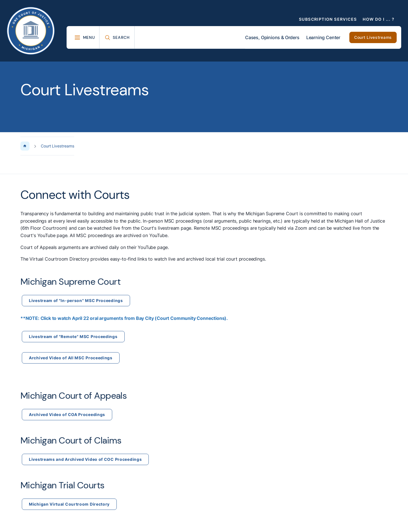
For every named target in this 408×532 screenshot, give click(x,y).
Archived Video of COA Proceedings (67, 414)
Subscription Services (328, 19)
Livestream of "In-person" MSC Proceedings (76, 300)
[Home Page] (25, 146)
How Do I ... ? (379, 19)
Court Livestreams (373, 37)
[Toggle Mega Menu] (85, 37)
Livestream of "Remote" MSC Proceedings (73, 336)
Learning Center (323, 37)
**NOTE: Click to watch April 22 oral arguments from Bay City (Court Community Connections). (124, 318)
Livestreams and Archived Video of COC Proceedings (85, 459)
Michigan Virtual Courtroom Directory (69, 504)
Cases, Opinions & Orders (272, 37)
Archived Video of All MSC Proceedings (71, 358)
